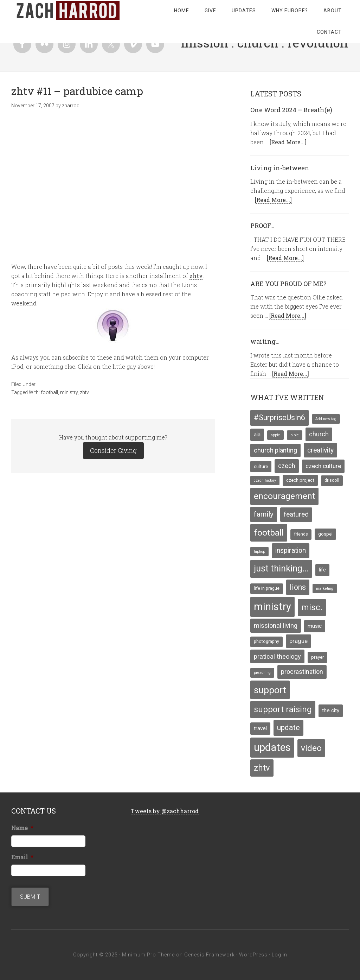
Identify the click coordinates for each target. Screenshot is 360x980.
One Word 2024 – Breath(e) (291, 110)
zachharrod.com (67, 11)
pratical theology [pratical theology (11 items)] (277, 656)
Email (22, 857)
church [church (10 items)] (319, 434)
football (49, 392)
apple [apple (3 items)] (275, 435)
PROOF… (262, 226)
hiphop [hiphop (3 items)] (259, 552)
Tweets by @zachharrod (165, 811)
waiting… (265, 341)
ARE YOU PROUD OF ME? (288, 284)
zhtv (196, 276)
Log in (279, 955)
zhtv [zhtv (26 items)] (262, 768)
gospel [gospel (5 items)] (325, 534)
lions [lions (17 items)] (298, 587)
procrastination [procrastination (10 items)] (302, 672)
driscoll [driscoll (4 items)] (332, 480)
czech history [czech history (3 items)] (265, 480)
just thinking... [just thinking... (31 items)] (281, 568)
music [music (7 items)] (315, 626)
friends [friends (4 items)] (301, 534)
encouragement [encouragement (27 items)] (284, 496)
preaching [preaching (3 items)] (262, 673)
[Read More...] (288, 142)
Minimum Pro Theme (148, 955)
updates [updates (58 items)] (272, 747)
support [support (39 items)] (270, 690)
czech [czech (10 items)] (287, 466)
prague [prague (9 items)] (298, 641)
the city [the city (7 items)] (331, 710)
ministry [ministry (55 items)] (272, 607)
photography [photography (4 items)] (266, 641)
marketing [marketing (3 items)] (325, 589)
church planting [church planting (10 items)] (275, 450)
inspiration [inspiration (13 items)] (291, 551)
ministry (69, 392)
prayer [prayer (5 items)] (317, 657)
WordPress (253, 955)
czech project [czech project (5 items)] (300, 480)
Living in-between (280, 168)
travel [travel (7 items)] (260, 728)
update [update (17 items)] (288, 728)
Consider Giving (113, 450)
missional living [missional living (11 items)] (276, 625)
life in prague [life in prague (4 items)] (267, 588)
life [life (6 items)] (322, 570)
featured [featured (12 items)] (296, 514)
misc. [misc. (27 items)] (312, 607)
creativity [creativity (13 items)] (320, 450)
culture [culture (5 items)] (261, 466)
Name (22, 828)
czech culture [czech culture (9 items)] (323, 466)
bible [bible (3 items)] (295, 435)
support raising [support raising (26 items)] (283, 709)
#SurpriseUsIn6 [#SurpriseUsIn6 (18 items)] (279, 418)
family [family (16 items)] (264, 514)
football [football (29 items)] (269, 533)
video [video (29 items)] (311, 748)
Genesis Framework (210, 955)
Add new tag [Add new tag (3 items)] (326, 419)
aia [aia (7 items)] (257, 435)
